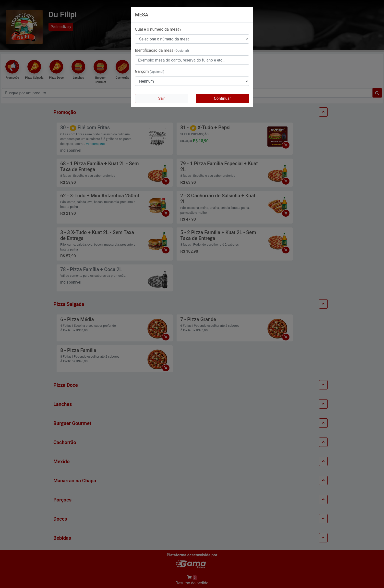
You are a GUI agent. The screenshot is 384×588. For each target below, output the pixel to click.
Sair (162, 98)
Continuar (222, 98)
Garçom (150, 71)
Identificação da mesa (162, 50)
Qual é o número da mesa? (158, 29)
